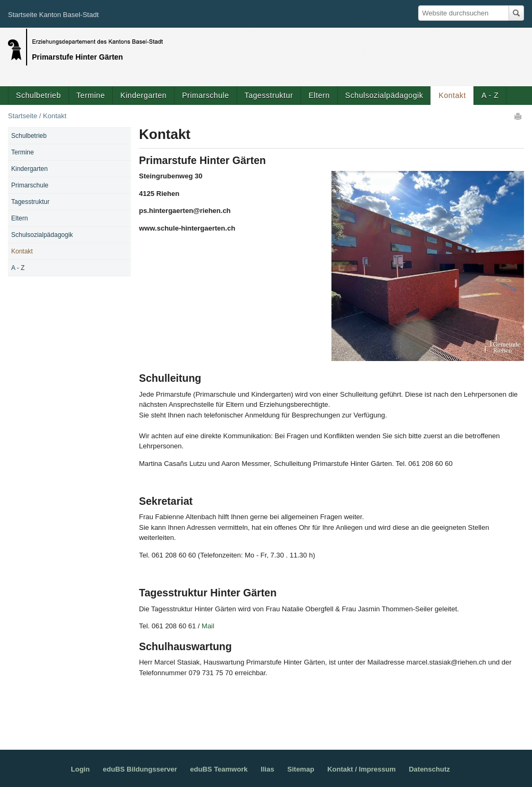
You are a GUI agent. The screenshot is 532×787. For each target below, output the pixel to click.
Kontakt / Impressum (361, 769)
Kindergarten (143, 95)
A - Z (490, 95)
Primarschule (205, 95)
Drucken (519, 116)
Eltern (319, 95)
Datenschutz (429, 769)
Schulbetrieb (39, 95)
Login (80, 769)
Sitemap (301, 769)
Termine (91, 95)
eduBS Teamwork (219, 769)
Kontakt (452, 95)
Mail (209, 626)
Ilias (267, 769)
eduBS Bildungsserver (140, 769)
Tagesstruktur (269, 95)
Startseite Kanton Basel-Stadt (53, 15)
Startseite (23, 116)
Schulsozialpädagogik (384, 95)
